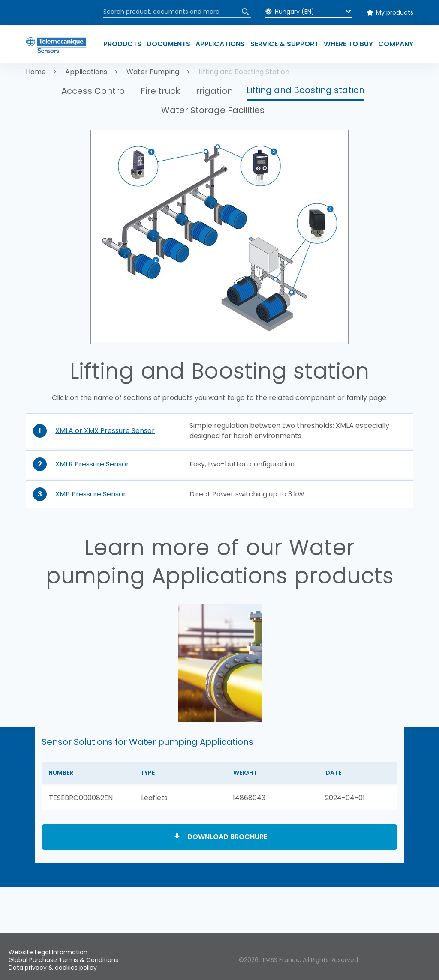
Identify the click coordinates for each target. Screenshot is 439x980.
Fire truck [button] (160, 91)
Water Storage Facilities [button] (213, 110)
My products (395, 12)
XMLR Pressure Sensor (92, 464)
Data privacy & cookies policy (53, 968)
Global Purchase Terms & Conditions (63, 960)
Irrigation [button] (213, 91)
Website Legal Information (48, 952)
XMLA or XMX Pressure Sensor (105, 431)
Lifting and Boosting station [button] (305, 90)
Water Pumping (153, 72)
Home (36, 72)
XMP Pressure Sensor (91, 494)
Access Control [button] (94, 91)
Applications (86, 72)
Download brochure (227, 837)
